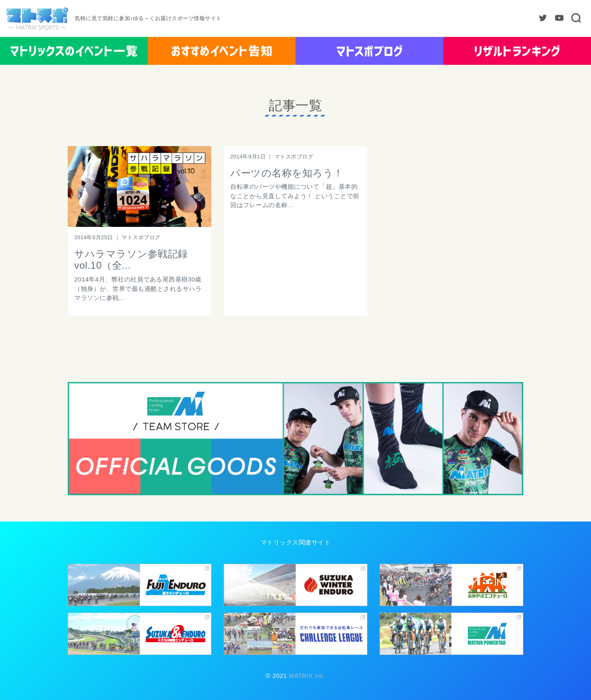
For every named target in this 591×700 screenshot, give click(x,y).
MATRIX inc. (306, 676)
